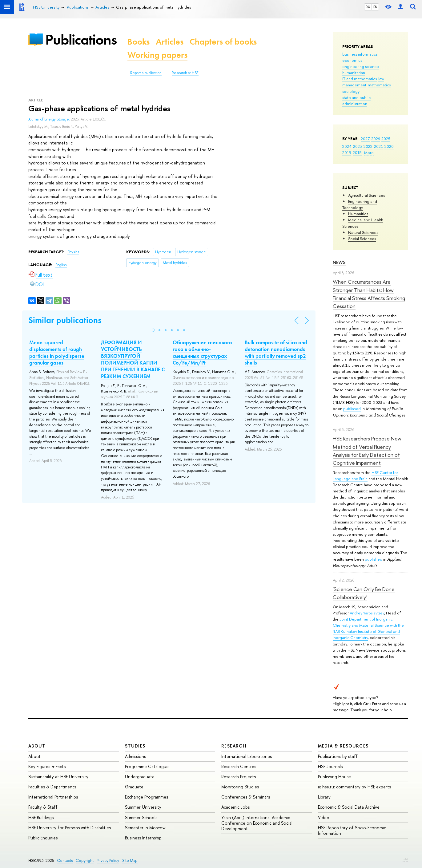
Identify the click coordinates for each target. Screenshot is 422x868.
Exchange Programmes (147, 797)
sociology (351, 91)
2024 (347, 146)
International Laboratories (247, 756)
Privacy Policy (108, 860)
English (61, 265)
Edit (405, 859)
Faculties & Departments (52, 787)
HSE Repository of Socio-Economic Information (352, 830)
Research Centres (239, 766)
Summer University (143, 807)
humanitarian (354, 73)
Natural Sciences (363, 232)
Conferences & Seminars (246, 797)
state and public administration (356, 101)
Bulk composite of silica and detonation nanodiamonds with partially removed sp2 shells (276, 353)
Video (324, 817)
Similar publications (65, 320)
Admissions (135, 756)
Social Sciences (362, 239)
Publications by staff (338, 756)
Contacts (65, 860)
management (354, 85)
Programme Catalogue (147, 766)
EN (375, 7)
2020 (389, 146)
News (339, 262)
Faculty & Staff (43, 807)
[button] (153, 330)
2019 (347, 152)
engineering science (361, 66)
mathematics (379, 85)
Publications (81, 39)
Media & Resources (343, 746)
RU (368, 7)
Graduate (134, 787)
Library (324, 797)
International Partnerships (53, 797)
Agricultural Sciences (366, 195)
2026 (376, 139)
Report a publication (146, 73)
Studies (135, 746)
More (369, 152)
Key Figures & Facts (47, 766)
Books (139, 42)
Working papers (157, 55)
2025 (386, 139)
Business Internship (143, 838)
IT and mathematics (360, 79)
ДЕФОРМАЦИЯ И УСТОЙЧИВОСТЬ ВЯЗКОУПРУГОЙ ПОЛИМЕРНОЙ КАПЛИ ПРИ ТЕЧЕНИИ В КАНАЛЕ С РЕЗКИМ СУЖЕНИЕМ (133, 359)
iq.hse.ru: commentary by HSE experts (354, 787)
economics (352, 60)
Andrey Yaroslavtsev (367, 613)
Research (234, 746)
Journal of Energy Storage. (50, 119)
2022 (368, 146)
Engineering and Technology (360, 204)
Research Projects (239, 777)
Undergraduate (140, 777)
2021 (378, 146)
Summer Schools (141, 817)
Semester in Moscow (145, 828)
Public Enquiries (43, 838)
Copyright (85, 860)
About (37, 746)
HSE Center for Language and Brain (365, 475)
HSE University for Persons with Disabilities (70, 828)
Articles (170, 42)
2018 (357, 152)
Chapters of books (223, 42)
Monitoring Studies (240, 787)
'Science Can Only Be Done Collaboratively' (364, 593)
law (381, 79)
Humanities (358, 214)
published (352, 408)
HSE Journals (330, 766)
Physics (73, 252)
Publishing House (334, 777)
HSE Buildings (41, 817)
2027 (365, 139)
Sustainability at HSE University (58, 777)
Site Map (130, 860)
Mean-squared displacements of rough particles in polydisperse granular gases (57, 353)
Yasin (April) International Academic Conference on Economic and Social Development (257, 823)
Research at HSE (185, 73)
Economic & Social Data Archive (349, 807)
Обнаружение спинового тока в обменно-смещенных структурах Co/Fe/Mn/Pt (202, 353)
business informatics (360, 54)
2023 (358, 146)
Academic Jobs (235, 807)
